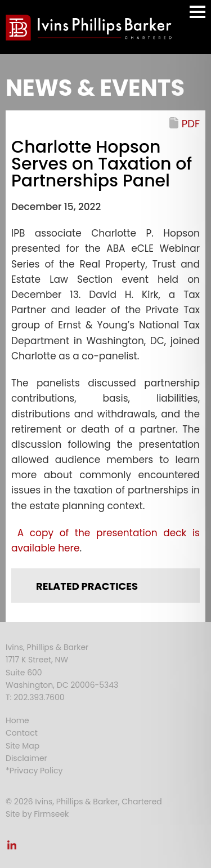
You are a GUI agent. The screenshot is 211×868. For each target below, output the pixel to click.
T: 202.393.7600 (35, 697)
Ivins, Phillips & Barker (47, 647)
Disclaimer (26, 758)
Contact (22, 733)
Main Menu (197, 17)
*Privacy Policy (34, 771)
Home (17, 720)
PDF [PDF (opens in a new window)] (191, 124)
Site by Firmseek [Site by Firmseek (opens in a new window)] (37, 814)
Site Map (23, 746)
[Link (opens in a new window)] (12, 848)
